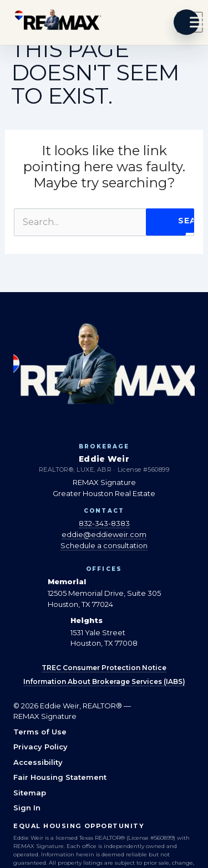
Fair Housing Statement (60, 777)
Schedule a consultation (104, 545)
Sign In (27, 808)
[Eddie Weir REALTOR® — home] (58, 22)
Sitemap (30, 793)
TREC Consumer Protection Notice (104, 668)
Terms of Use (40, 732)
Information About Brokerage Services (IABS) (104, 681)
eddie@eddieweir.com (104, 534)
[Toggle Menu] (190, 22)
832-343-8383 (104, 523)
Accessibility (38, 762)
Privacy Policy (40, 747)
